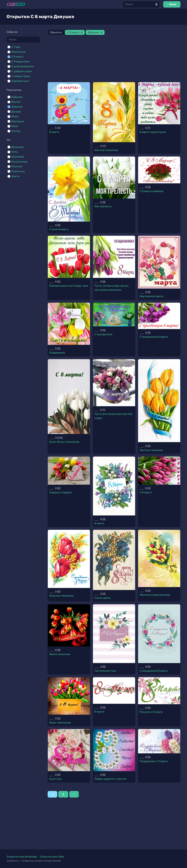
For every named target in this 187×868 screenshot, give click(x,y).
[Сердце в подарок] (69, 471)
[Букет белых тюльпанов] (69, 397)
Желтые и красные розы (155, 595)
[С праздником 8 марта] (159, 316)
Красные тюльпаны (62, 596)
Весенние (18, 147)
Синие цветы (103, 598)
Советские (18, 171)
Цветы (15, 176)
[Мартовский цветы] (159, 262)
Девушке (17, 107)
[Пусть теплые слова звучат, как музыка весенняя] (114, 257)
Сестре (16, 131)
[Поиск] (141, 4)
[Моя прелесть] (114, 178)
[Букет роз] (69, 750)
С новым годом (21, 76)
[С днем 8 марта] (69, 189)
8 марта (54, 132)
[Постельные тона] (114, 634)
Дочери (16, 112)
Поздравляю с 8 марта (154, 761)
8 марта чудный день (153, 132)
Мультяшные (19, 162)
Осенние (17, 166)
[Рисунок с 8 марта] (159, 691)
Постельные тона (105, 671)
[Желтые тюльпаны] (159, 401)
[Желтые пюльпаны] (114, 112)
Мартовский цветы (151, 296)
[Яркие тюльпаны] (69, 625)
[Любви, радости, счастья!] (114, 750)
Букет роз (55, 779)
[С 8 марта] (159, 471)
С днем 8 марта (59, 229)
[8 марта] (69, 103)
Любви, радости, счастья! (110, 779)
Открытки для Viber (52, 857)
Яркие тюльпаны (60, 654)
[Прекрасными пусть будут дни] (69, 257)
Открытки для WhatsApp (22, 857)
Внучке (16, 102)
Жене (15, 116)
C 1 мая (16, 47)
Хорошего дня (20, 81)
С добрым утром (22, 71)
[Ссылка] (16, 4)
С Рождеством (20, 62)
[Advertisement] (114, 59)
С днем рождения (22, 66)
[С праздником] (114, 315)
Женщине (18, 121)
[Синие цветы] (114, 560)
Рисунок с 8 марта (151, 712)
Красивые (18, 157)
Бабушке (17, 97)
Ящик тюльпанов (60, 723)
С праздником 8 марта (154, 337)
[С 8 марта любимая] (159, 170)
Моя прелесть (103, 206)
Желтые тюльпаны (151, 450)
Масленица (18, 52)
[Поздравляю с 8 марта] (159, 741)
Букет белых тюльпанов (64, 442)
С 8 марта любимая (151, 191)
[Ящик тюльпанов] (69, 696)
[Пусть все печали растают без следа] (114, 383)
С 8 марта (17, 57)
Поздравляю (57, 353)
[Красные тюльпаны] (69, 559)
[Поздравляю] (69, 324)
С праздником (103, 334)
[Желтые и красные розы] (159, 558)
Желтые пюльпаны (106, 150)
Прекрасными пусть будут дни (69, 286)
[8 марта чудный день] (159, 103)
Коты (15, 152)
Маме (15, 126)
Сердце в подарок (61, 492)
